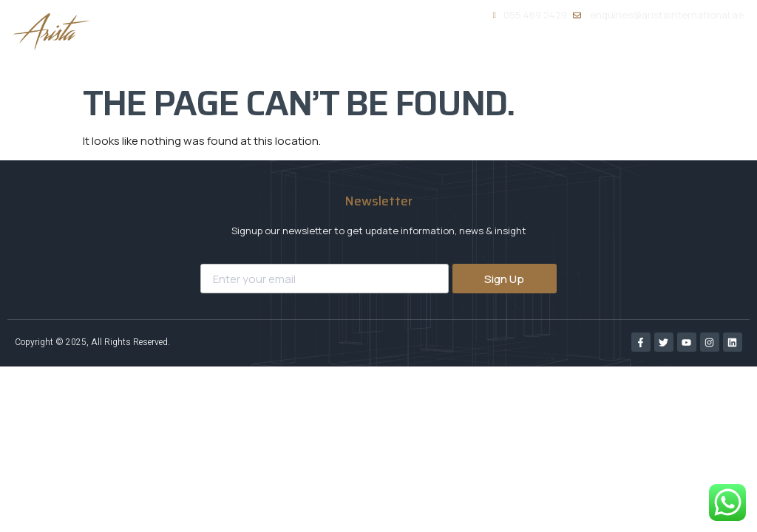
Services (487, 56)
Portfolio (573, 55)
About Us (401, 55)
